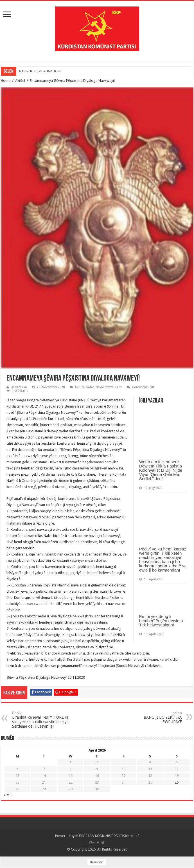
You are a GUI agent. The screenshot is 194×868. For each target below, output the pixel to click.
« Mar (8, 795)
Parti (119, 387)
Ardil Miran (19, 387)
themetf (133, 836)
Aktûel (20, 81)
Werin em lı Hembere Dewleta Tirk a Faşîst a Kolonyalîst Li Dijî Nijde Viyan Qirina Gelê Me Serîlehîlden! (161, 470)
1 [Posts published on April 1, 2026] (70, 762)
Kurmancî (97, 862)
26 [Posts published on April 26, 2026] (177, 782)
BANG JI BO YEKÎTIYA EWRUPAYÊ (153, 718)
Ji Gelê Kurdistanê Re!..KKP (40, 71)
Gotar (90, 387)
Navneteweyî (105, 387)
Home (6, 81)
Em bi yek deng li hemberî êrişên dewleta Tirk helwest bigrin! (161, 621)
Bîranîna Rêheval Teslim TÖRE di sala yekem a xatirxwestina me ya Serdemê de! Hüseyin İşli (41, 720)
